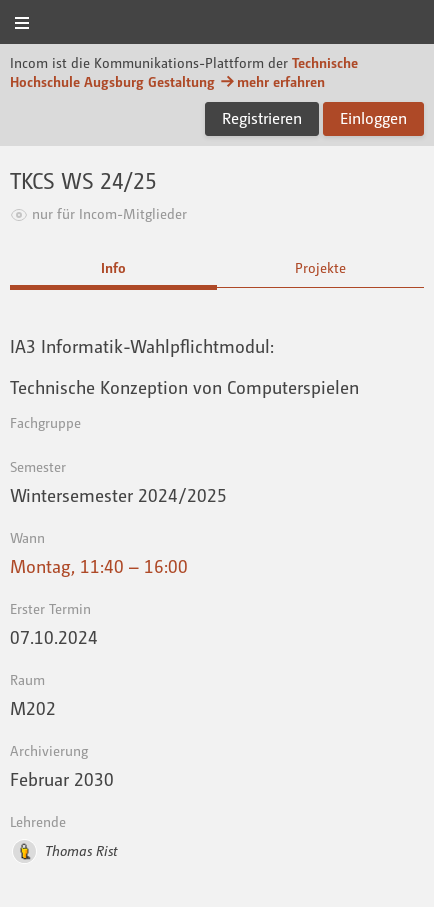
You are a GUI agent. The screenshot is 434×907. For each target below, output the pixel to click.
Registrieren (262, 118)
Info (113, 267)
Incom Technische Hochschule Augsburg (217, 23)
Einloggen (373, 118)
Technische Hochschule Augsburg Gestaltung (184, 72)
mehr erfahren (272, 81)
